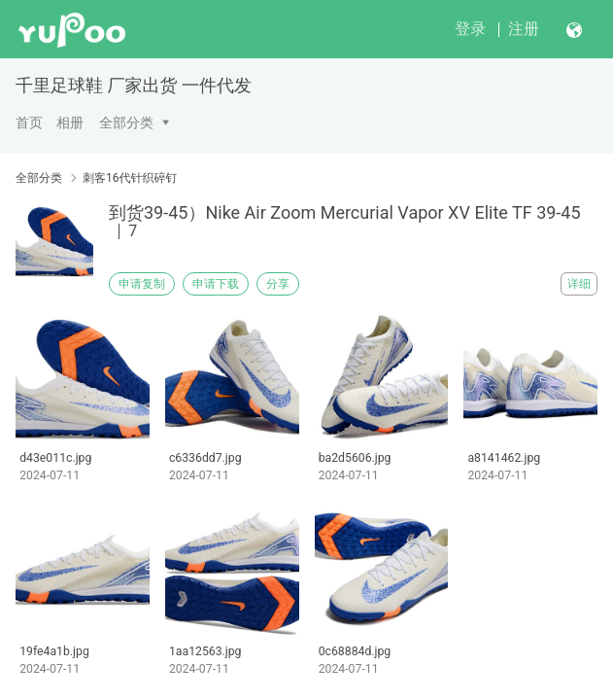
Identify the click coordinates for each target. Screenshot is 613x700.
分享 (278, 284)
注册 (524, 29)
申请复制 (142, 284)
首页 (29, 122)
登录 (470, 29)
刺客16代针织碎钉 (130, 178)
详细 (579, 284)
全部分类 (126, 122)
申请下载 (216, 284)
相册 (70, 122)
